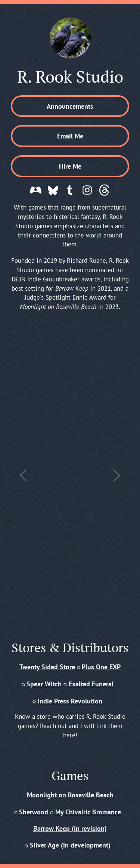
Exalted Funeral (91, 684)
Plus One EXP (101, 667)
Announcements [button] (70, 106)
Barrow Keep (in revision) (70, 828)
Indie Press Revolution (70, 701)
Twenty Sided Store (47, 667)
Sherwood (34, 812)
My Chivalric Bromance (88, 812)
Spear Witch (44, 684)
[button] (36, 190)
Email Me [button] (70, 136)
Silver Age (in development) (70, 845)
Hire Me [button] (70, 166)
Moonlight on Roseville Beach (70, 795)
